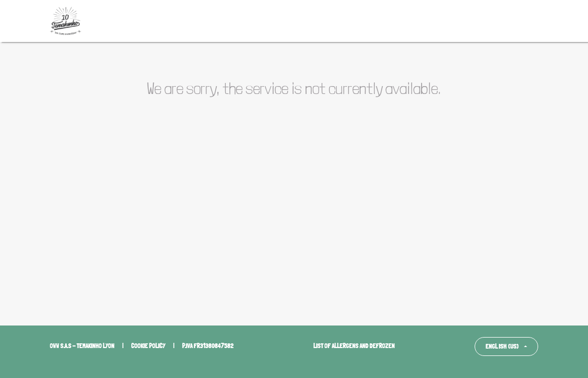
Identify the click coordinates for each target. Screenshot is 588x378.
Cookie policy (148, 346)
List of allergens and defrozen (354, 346)
